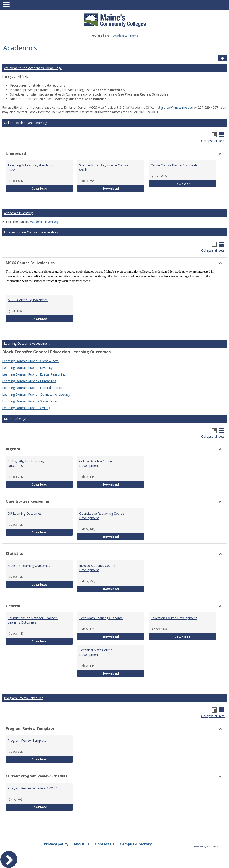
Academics (120, 36)
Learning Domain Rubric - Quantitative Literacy (36, 394)
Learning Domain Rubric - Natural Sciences (33, 388)
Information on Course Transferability (31, 232)
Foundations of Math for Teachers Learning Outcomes (33, 620)
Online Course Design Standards (174, 165)
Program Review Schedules (24, 698)
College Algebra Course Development (96, 463)
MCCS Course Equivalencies (28, 300)
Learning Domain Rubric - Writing (26, 408)
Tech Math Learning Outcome (101, 618)
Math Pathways (15, 419)
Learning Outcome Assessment (27, 343)
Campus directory (136, 844)
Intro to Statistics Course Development (97, 568)
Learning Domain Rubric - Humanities (29, 381)
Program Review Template (27, 740)
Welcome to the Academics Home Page (33, 68)
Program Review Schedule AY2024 (32, 788)
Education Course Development (174, 618)
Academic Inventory (18, 213)
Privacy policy (56, 844)
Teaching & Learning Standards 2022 (30, 167)
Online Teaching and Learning (25, 123)
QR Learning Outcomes (25, 513)
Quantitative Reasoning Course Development (102, 516)
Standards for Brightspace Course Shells (104, 167)
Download (52, 188)
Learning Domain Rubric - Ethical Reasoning (34, 374)
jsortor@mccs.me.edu (177, 107)
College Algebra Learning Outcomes (26, 463)
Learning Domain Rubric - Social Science (31, 401)
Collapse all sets (213, 141)
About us (82, 844)
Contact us (105, 844)
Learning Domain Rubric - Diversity (27, 368)
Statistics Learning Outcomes (29, 566)
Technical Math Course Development (96, 652)
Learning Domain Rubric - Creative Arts (30, 361)
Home (134, 36)
